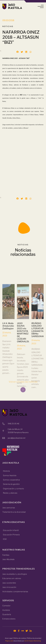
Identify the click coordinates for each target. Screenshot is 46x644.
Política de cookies (20, 638)
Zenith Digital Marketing (33, 641)
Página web (9, 641)
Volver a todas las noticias (23, 382)
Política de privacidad (34, 638)
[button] (41, 6)
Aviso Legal (9, 638)
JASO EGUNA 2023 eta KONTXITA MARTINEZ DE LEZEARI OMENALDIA (24, 384)
